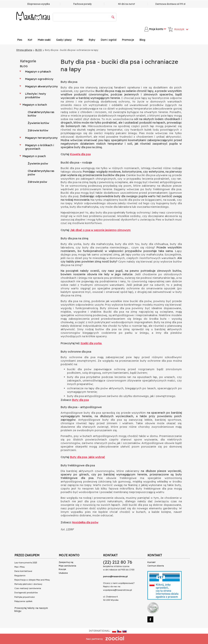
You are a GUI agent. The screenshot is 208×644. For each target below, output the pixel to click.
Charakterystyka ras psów (41, 173)
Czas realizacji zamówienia (28, 588)
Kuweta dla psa (80, 154)
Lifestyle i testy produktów (36, 95)
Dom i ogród (109, 40)
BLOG (24, 66)
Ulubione (63, 573)
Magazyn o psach (34, 156)
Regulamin (20, 576)
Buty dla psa (80, 400)
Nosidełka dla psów (85, 522)
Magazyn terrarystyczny (41, 138)
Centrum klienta (156, 566)
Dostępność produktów (26, 593)
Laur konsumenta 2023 (26, 563)
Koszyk (62, 569)
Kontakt (151, 562)
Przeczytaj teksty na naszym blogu (31, 609)
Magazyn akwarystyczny (41, 86)
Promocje (128, 40)
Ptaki (80, 40)
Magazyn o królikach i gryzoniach (40, 147)
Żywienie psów (38, 163)
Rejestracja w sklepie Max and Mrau (32, 580)
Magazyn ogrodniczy (39, 79)
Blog (142, 40)
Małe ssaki (44, 40)
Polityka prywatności (25, 597)
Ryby (92, 40)
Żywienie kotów (38, 123)
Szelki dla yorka (91, 343)
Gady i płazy (64, 40)
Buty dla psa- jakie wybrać (87, 457)
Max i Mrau (20, 567)
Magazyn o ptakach (38, 72)
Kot (30, 40)
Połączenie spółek (23, 601)
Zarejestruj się (66, 562)
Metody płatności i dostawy (28, 584)
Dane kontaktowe (23, 571)
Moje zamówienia (67, 566)
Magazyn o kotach (35, 105)
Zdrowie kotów (38, 130)
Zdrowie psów (37, 182)
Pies (20, 40)
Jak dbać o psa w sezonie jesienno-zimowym (100, 230)
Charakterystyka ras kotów (41, 114)
